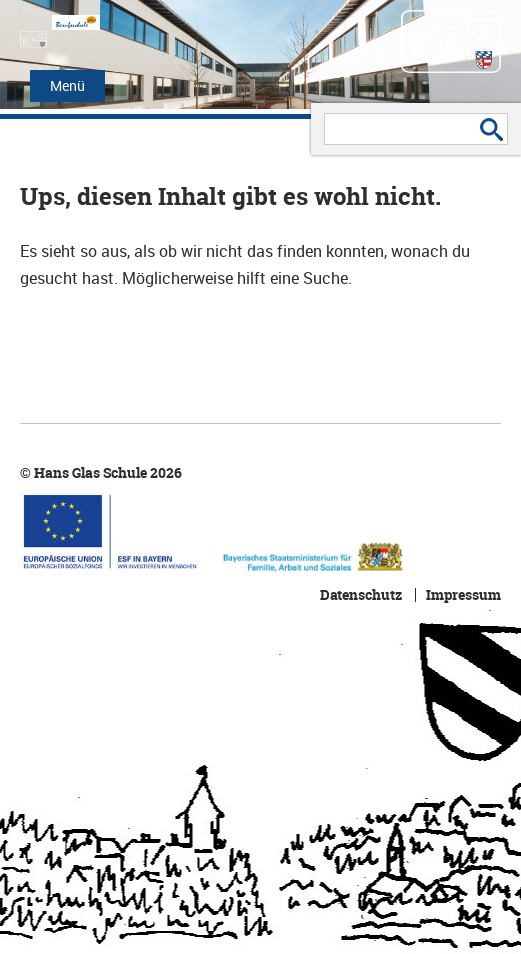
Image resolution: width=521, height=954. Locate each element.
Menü (67, 85)
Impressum (463, 595)
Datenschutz (361, 595)
